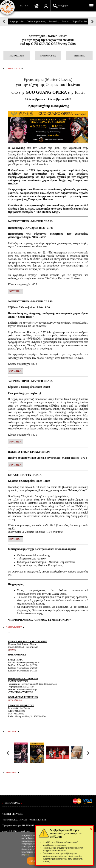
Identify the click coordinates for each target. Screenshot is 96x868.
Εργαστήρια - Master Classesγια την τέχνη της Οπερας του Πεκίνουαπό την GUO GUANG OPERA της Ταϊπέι (48, 40)
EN (27, 6)
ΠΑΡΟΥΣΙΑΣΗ (17, 56)
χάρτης (12, 650)
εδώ (27, 855)
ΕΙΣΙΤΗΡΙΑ (79, 56)
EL (21, 6)
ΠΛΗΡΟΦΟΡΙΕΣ (48, 56)
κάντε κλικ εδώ (15, 700)
